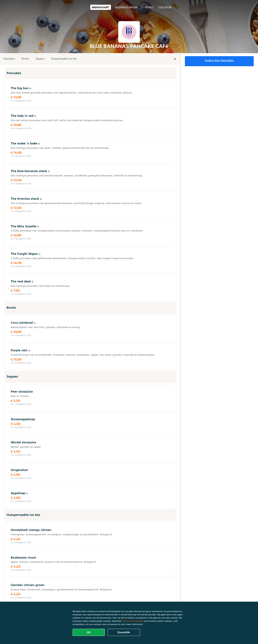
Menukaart (101, 7)
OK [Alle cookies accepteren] (89, 632)
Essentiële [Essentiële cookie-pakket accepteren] (124, 632)
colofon (165, 7)
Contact (148, 7)
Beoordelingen (126, 7)
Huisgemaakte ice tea (64, 59)
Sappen (40, 59)
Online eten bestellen (219, 61)
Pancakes (9, 59)
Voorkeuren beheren (133, 621)
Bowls (25, 59)
